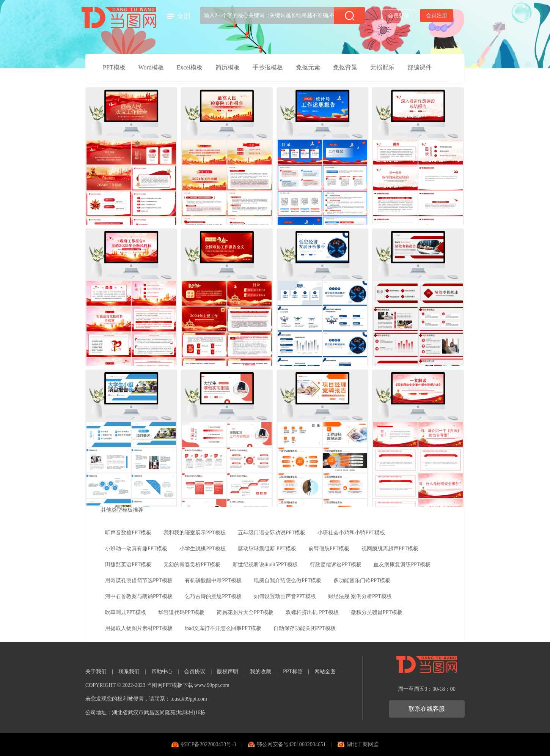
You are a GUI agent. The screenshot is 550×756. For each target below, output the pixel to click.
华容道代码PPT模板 (181, 612)
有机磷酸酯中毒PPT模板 (213, 580)
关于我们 (96, 672)
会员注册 (437, 15)
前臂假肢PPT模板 (329, 549)
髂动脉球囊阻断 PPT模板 (267, 549)
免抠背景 (345, 67)
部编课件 (420, 67)
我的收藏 (261, 672)
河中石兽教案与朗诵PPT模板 (139, 596)
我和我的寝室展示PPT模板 (195, 533)
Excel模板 (190, 67)
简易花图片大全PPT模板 (245, 612)
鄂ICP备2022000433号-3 (208, 744)
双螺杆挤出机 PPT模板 (312, 612)
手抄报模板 (268, 67)
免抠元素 (308, 67)
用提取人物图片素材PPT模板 (139, 628)
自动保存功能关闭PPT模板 (305, 628)
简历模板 (228, 67)
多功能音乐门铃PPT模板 (362, 580)
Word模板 (151, 67)
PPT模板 (114, 67)
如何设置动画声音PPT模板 (285, 596)
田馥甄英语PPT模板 (128, 565)
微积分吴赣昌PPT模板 (377, 612)
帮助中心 (162, 672)
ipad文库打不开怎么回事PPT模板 (223, 628)
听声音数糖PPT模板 (128, 533)
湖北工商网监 (363, 744)
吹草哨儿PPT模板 (126, 612)
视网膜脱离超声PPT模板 (390, 549)
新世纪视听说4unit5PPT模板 (265, 565)
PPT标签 (293, 672)
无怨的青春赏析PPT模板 (192, 565)
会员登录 (399, 16)
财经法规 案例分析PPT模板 (360, 596)
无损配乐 (382, 67)
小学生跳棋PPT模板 (203, 549)
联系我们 (129, 672)
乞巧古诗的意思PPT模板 (213, 596)
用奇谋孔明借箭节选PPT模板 (139, 580)
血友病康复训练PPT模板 (402, 565)
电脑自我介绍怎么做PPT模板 (288, 580)
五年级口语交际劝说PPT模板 (272, 533)
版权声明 (228, 672)
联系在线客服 (427, 709)
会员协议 (195, 672)
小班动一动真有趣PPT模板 (136, 549)
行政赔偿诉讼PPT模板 (336, 565)
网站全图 (325, 672)
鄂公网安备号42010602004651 (291, 744)
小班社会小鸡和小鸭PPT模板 (351, 533)
